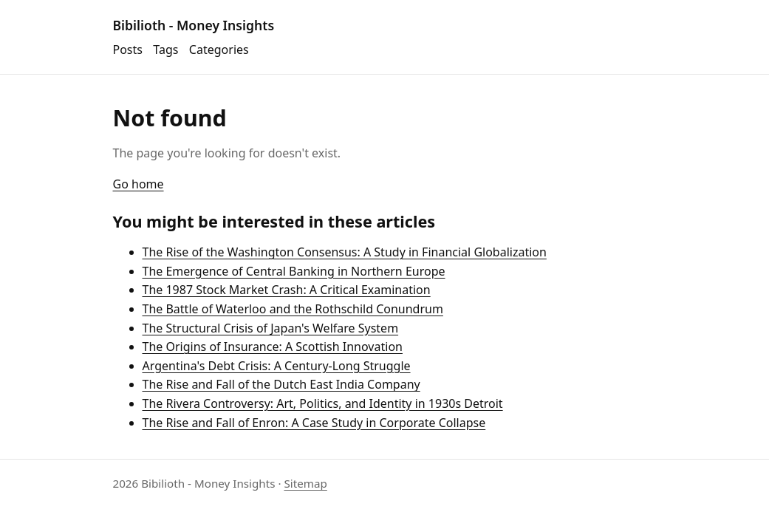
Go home (139, 184)
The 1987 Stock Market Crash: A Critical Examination (287, 290)
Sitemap (305, 483)
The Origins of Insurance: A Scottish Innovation (273, 347)
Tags (165, 50)
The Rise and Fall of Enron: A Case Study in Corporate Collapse (314, 423)
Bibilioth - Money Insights (194, 25)
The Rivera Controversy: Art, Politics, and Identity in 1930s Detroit (323, 403)
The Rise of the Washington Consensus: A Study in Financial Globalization (345, 252)
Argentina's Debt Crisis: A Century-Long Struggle (277, 366)
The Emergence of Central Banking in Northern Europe (294, 271)
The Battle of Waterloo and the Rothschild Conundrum (293, 309)
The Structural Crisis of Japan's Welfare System (271, 328)
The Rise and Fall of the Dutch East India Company (281, 384)
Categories (219, 50)
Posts (128, 50)
